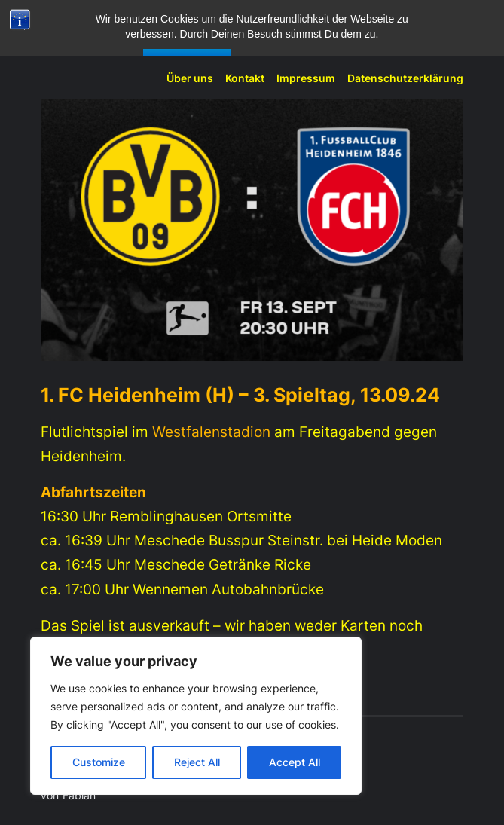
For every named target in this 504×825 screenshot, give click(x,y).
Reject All (197, 762)
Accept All (295, 762)
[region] (196, 716)
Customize (99, 762)
